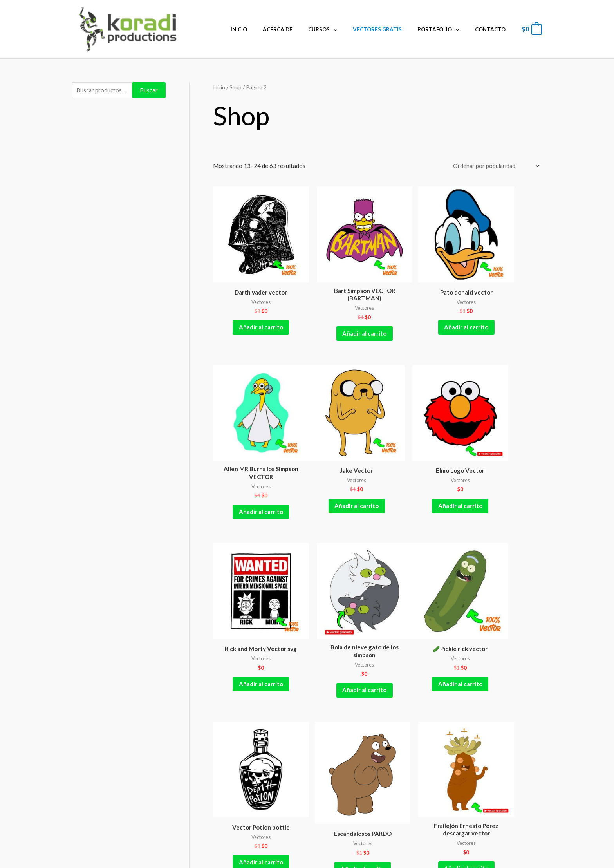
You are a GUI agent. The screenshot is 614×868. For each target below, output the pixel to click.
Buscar (149, 90)
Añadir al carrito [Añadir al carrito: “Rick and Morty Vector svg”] (419, 476)
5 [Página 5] (312, 691)
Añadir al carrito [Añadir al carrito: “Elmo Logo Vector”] (335, 470)
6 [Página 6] (329, 691)
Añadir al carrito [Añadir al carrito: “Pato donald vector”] (419, 309)
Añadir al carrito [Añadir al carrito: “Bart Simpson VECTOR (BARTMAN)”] (335, 315)
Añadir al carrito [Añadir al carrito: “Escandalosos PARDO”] (419, 636)
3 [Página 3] (276, 691)
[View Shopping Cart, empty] (532, 29)
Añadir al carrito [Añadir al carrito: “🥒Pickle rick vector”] (251, 631)
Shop (237, 87)
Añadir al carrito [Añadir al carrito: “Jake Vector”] (251, 470)
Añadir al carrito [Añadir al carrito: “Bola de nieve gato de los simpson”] (503, 476)
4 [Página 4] (293, 691)
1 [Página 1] (240, 691)
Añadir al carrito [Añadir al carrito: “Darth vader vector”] (251, 309)
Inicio (220, 87)
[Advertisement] (119, 233)
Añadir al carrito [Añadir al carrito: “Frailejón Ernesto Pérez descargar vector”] (503, 645)
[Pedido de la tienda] (493, 166)
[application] (351, 29)
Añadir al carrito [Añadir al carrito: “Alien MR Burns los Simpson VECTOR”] (503, 315)
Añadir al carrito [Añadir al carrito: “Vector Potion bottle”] (335, 631)
